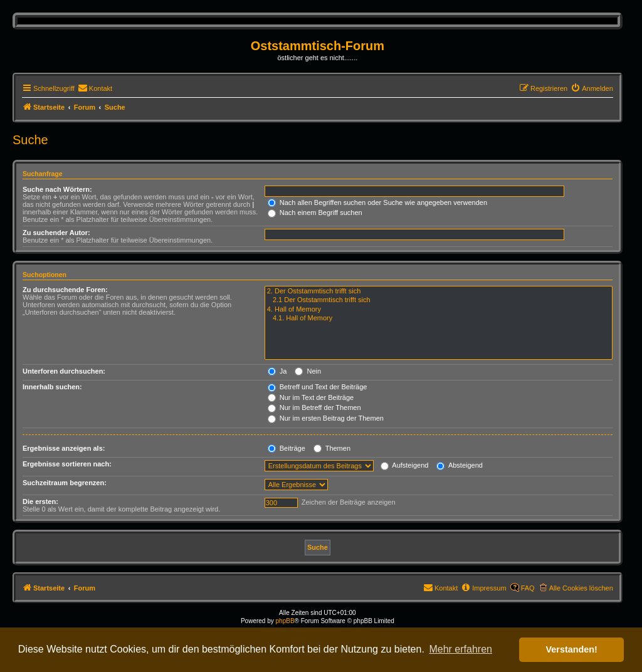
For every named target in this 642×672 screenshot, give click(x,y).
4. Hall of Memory (439, 310)
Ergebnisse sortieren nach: (67, 464)
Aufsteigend (405, 465)
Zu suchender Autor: (56, 233)
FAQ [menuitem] (528, 588)
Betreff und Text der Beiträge (318, 387)
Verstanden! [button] (572, 649)
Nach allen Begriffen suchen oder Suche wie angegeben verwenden (377, 202)
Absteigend (460, 465)
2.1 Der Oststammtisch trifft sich (439, 300)
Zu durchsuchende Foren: (65, 290)
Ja (277, 371)
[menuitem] (95, 88)
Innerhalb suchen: (52, 387)
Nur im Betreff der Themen (314, 407)
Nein (308, 371)
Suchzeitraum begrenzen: (65, 483)
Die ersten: (40, 501)
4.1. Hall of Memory (439, 318)
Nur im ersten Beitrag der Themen (326, 418)
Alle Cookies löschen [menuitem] (581, 588)
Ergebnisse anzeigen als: (64, 448)
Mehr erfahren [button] (460, 649)
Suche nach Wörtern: (57, 189)
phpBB (285, 621)
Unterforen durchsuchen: (64, 371)
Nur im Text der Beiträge (311, 397)
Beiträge (287, 448)
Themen (332, 448)
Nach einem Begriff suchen (315, 213)
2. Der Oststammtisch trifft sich (439, 291)
